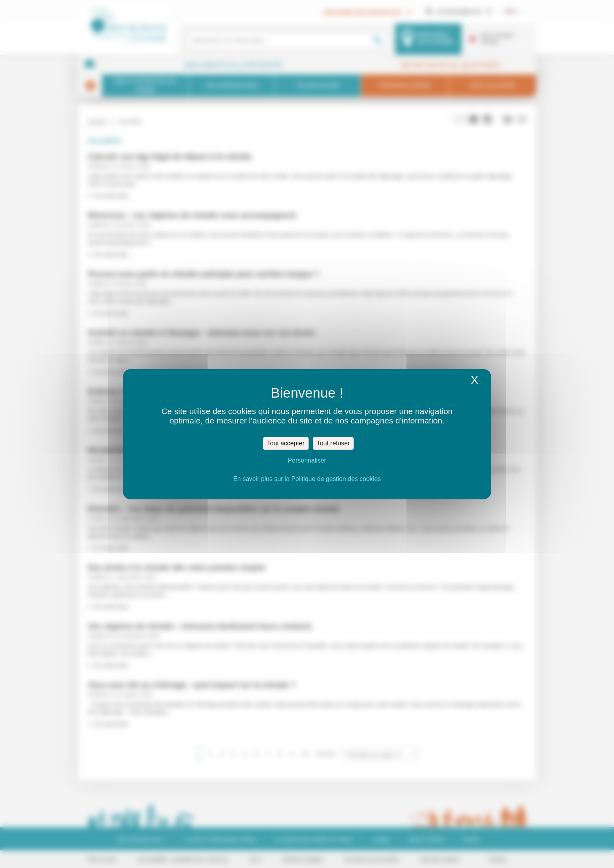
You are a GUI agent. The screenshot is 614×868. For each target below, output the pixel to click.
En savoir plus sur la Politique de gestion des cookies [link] (307, 479)
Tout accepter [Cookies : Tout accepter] (286, 443)
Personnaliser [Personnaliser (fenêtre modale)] (307, 460)
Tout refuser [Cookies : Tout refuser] (333, 443)
